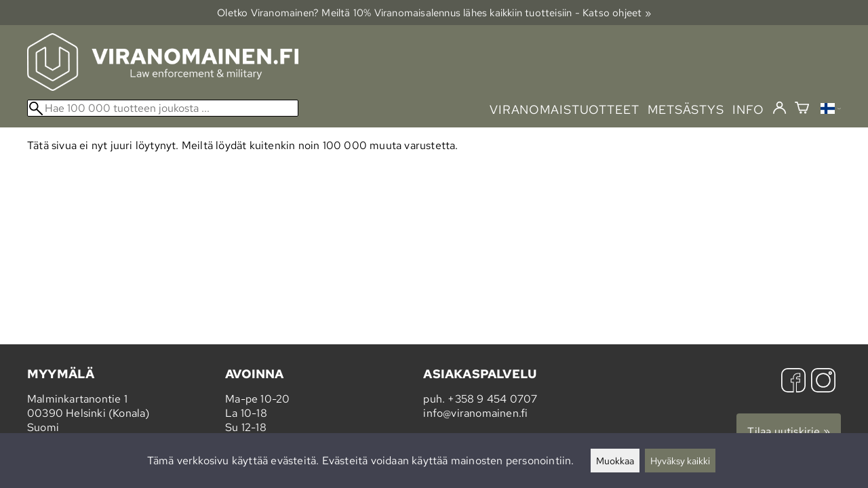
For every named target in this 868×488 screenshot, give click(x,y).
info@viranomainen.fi (475, 413)
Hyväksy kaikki (680, 461)
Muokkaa (615, 461)
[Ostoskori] (802, 109)
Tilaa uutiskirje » (789, 431)
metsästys (686, 109)
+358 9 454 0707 (492, 399)
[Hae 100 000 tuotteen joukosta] (163, 108)
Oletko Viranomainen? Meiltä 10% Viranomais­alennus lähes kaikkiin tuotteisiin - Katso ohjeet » (434, 13)
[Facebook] (793, 382)
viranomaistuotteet (565, 109)
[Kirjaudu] (780, 108)
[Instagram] (823, 382)
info (748, 109)
